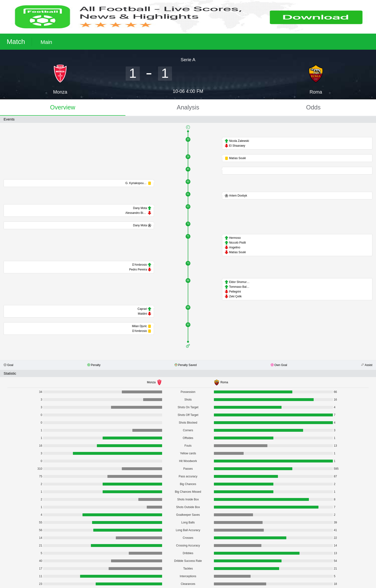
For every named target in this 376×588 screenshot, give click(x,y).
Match (16, 42)
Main (46, 42)
